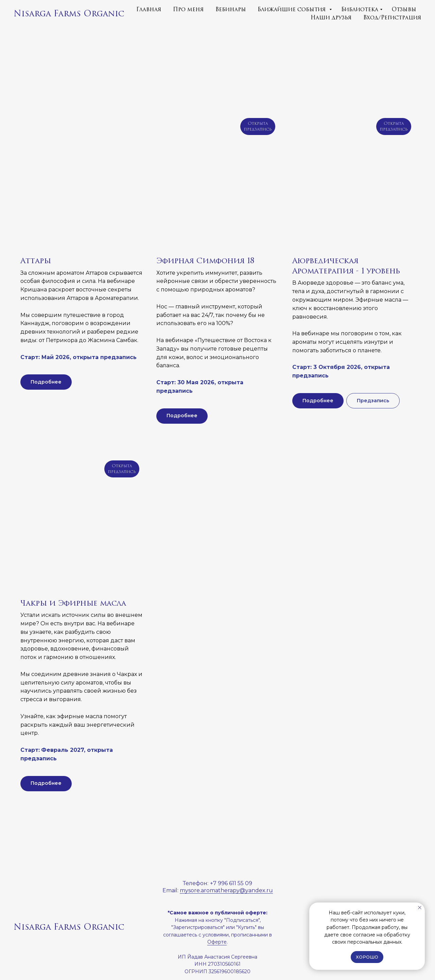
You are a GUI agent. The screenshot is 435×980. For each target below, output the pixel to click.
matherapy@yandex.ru (241, 890)
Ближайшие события (293, 10)
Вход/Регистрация (392, 18)
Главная (149, 10)
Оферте (217, 942)
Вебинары (231, 10)
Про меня (188, 10)
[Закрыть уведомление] (420, 908)
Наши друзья (331, 18)
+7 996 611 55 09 (231, 883)
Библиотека (360, 10)
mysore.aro (195, 890)
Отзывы (404, 10)
